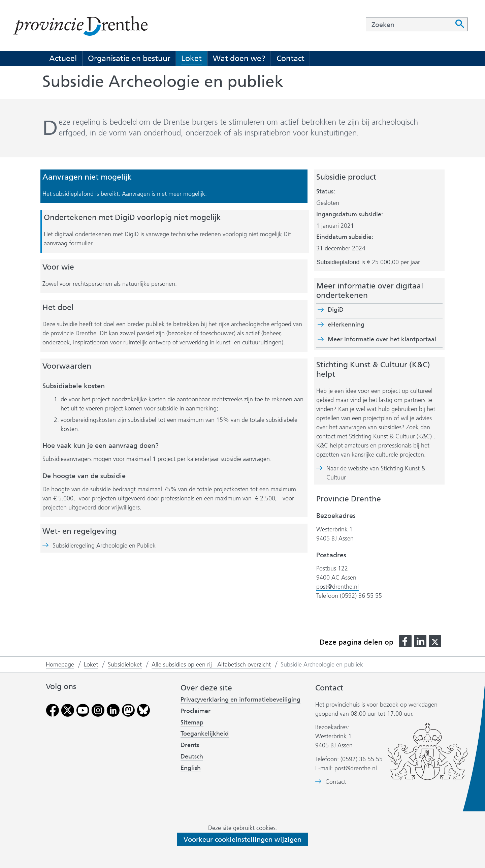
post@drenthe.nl (337, 587)
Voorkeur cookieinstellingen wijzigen (243, 839)
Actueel (63, 58)
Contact (290, 58)
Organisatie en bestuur (129, 58)
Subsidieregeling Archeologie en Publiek (104, 546)
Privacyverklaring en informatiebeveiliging (240, 700)
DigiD (336, 310)
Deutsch (192, 756)
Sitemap (192, 722)
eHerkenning (346, 324)
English (191, 768)
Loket (191, 58)
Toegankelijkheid (205, 734)
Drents (190, 745)
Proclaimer (196, 711)
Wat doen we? (239, 58)
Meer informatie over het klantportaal (382, 339)
